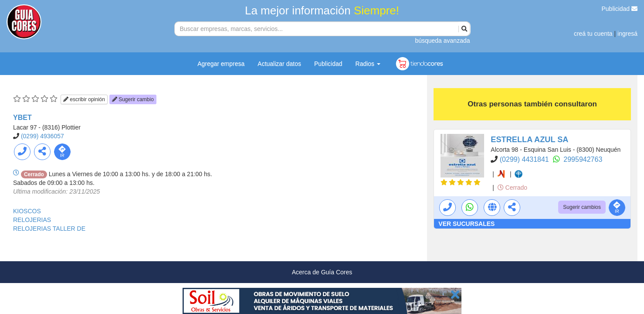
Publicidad (620, 9)
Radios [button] (368, 64)
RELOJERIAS (32, 220)
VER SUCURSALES (466, 224)
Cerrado (512, 188)
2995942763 (583, 159)
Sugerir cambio (133, 99)
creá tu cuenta (593, 34)
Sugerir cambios (582, 207)
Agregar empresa (221, 64)
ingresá (627, 34)
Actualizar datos (279, 64)
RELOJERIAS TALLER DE (49, 229)
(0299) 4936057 (42, 136)
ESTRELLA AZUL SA (529, 140)
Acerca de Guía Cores (322, 272)
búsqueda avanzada (442, 41)
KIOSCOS (27, 211)
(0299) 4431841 (525, 159)
